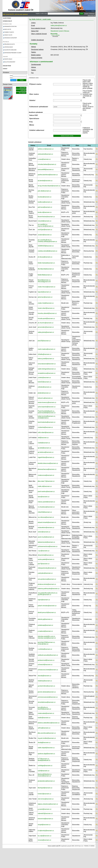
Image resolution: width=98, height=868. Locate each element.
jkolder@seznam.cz (44, 393)
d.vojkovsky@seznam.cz (46, 831)
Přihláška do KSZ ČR (9, 44)
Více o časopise (22, 93)
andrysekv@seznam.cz (45, 154)
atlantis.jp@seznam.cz (45, 619)
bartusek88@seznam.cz (46, 169)
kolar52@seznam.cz (44, 382)
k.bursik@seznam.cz (45, 221)
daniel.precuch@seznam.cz (47, 612)
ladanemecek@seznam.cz (46, 542)
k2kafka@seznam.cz (45, 354)
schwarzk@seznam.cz (45, 665)
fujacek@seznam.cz (44, 292)
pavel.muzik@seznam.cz (46, 537)
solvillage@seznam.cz (45, 766)
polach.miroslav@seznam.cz (47, 606)
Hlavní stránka (7, 18)
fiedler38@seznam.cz (45, 275)
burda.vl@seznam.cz (45, 212)
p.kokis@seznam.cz (44, 378)
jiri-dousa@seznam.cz (45, 257)
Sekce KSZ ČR (91, 16)
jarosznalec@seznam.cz (46, 327)
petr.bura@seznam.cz (45, 207)
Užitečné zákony (9, 47)
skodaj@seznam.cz (44, 742)
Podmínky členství (9, 32)
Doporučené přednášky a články (13, 53)
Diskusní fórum (7, 66)
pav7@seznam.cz (44, 564)
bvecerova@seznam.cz (45, 819)
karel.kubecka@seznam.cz (47, 422)
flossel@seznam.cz (44, 280)
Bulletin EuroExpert (10, 62)
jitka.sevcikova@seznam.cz (47, 733)
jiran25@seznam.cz (44, 341)
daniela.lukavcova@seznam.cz (48, 463)
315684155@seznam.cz (46, 246)
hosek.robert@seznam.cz (46, 308)
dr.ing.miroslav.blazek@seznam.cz (49, 186)
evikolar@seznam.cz (45, 387)
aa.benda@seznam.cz (45, 181)
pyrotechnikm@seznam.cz (46, 686)
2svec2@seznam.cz (44, 776)
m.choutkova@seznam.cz (46, 507)
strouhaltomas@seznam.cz (47, 702)
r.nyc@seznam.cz (44, 551)
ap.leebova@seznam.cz (46, 452)
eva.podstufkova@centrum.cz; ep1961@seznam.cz (48, 594)
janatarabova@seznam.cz (46, 781)
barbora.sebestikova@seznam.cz (49, 723)
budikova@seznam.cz (45, 202)
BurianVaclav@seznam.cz (46, 217)
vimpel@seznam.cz (44, 825)
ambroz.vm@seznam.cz (46, 149)
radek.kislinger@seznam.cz (47, 369)
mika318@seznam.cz (45, 512)
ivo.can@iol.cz (42, 224)
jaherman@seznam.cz (45, 297)
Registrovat (13, 80)
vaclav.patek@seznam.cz (46, 559)
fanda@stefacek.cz (44, 760)
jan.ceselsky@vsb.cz (45, 240)
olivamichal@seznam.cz (46, 555)
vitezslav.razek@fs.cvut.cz (46, 636)
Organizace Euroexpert (11, 38)
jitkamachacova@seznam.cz (47, 469)
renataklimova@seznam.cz (47, 373)
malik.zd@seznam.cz (45, 486)
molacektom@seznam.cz (46, 527)
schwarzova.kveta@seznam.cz (48, 670)
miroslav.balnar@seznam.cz (47, 164)
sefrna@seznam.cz (44, 728)
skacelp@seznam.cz (45, 676)
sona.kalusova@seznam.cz (47, 364)
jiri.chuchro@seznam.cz (46, 323)
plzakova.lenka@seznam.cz (47, 584)
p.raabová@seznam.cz (45, 631)
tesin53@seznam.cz (44, 709)
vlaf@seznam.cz (43, 438)
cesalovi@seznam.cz (45, 235)
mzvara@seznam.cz (44, 840)
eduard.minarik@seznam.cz (47, 522)
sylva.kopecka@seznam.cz (47, 407)
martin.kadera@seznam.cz (47, 349)
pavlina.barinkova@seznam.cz (48, 175)
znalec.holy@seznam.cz (46, 303)
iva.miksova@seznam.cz (46, 517)
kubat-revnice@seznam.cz (46, 416)
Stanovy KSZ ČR (8, 35)
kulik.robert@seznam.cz (46, 432)
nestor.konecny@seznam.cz (47, 402)
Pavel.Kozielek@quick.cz (46, 411)
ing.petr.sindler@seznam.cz (47, 738)
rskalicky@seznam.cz (45, 681)
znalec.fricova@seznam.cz (47, 287)
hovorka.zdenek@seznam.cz (47, 313)
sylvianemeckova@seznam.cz (48, 546)
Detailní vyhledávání (90, 14)
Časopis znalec (8, 59)
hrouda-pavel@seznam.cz (46, 318)
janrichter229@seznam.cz (46, 642)
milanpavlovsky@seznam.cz (47, 568)
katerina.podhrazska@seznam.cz (49, 589)
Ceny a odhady (56, 35)
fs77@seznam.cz (43, 759)
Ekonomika (54, 34)
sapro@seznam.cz (44, 600)
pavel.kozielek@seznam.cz (47, 413)
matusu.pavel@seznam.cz (46, 502)
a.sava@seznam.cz (44, 159)
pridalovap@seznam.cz (45, 625)
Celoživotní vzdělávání (10, 50)
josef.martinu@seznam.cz (46, 491)
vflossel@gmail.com (44, 282)
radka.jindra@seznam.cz (59, 25)
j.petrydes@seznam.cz (45, 573)
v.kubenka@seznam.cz (45, 427)
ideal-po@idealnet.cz (45, 774)
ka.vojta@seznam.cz (45, 836)
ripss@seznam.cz (44, 497)
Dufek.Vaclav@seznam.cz (46, 263)
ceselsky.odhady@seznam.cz (47, 241)
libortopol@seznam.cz (45, 788)
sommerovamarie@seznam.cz (48, 697)
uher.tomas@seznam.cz (46, 799)
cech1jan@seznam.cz (45, 230)
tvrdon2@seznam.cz (44, 794)
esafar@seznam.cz (44, 718)
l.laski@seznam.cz (44, 443)
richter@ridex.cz (43, 644)
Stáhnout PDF (23, 88)
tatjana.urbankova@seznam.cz (48, 804)
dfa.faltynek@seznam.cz (46, 269)
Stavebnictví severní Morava (60, 31)
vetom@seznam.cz (44, 532)
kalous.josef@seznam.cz (46, 359)
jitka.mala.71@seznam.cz (46, 481)
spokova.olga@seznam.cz (46, 754)
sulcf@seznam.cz (44, 771)
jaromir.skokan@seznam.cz (47, 692)
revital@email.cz (43, 418)
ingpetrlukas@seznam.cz (46, 457)
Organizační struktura (10, 26)
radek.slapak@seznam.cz (46, 748)
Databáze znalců (7, 21)
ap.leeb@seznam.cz (44, 448)
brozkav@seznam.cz (45, 197)
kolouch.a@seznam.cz (45, 398)
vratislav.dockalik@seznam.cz (47, 251)
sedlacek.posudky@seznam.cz (48, 655)
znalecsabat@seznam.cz (46, 713)
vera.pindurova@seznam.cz (47, 579)
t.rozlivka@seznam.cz (45, 649)
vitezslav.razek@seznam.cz (47, 638)
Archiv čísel (23, 90)
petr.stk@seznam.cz (44, 191)
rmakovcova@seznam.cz (46, 475)
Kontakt (5, 69)
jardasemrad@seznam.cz (46, 660)
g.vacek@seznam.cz (45, 809)
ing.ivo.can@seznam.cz (46, 226)
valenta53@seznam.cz (45, 813)
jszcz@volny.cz (43, 707)
